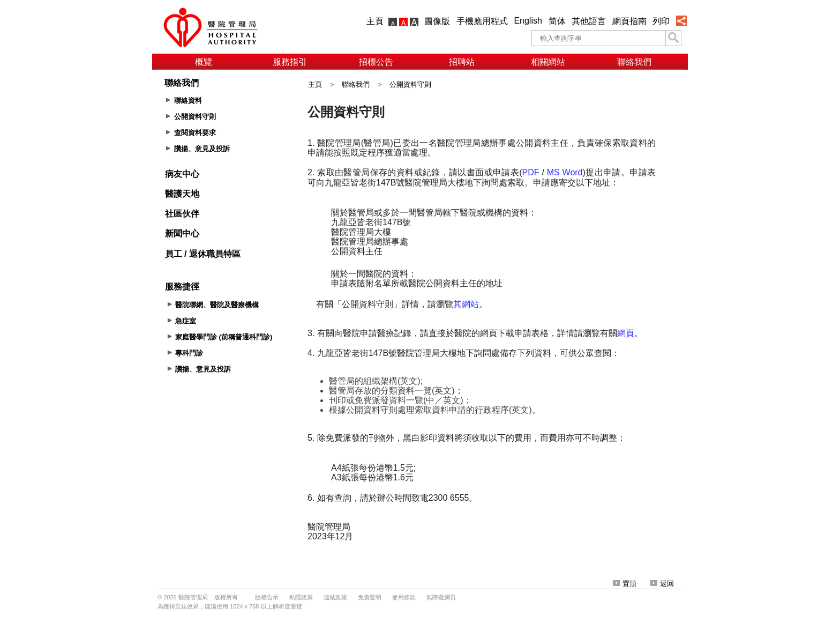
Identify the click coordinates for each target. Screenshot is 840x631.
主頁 (375, 21)
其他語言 (589, 21)
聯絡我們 (634, 62)
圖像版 (437, 21)
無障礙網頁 (441, 597)
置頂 (625, 584)
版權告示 (267, 597)
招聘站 (462, 62)
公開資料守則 (410, 84)
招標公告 (376, 62)
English (528, 21)
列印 (661, 21)
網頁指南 (629, 21)
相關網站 (548, 62)
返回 (662, 584)
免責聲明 (370, 597)
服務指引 (290, 62)
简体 (557, 21)
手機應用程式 (482, 21)
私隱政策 (301, 597)
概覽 (204, 62)
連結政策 (335, 597)
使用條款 (404, 597)
